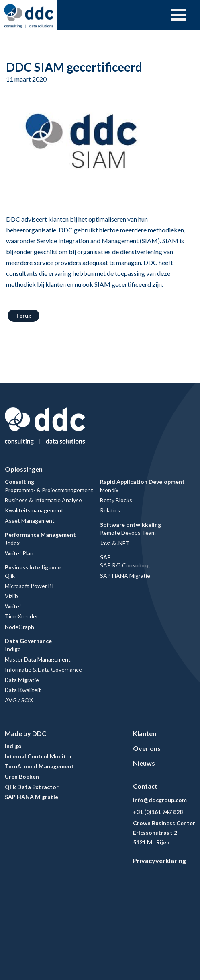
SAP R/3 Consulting (125, 565)
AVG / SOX (19, 700)
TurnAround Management (39, 766)
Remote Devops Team (128, 533)
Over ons (147, 748)
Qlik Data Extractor (32, 787)
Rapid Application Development (142, 482)
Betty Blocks (116, 500)
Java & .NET (115, 543)
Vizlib (11, 596)
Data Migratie (22, 680)
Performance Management (40, 535)
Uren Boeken (22, 776)
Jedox (12, 543)
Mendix (109, 490)
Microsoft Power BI (29, 586)
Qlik (10, 576)
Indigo (13, 649)
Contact (145, 786)
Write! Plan (19, 553)
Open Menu (178, 15)
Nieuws (144, 763)
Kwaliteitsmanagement (34, 510)
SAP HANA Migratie (125, 576)
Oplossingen (24, 469)
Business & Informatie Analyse (43, 500)
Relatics (110, 510)
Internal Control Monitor (39, 756)
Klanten (145, 733)
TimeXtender (21, 616)
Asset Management (30, 521)
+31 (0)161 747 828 (158, 812)
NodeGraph (19, 627)
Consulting (19, 482)
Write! (13, 606)
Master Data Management (38, 659)
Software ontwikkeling (131, 525)
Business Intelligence (33, 567)
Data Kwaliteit (23, 690)
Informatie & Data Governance (43, 669)
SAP (105, 557)
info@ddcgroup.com (160, 800)
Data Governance (28, 641)
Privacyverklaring (159, 860)
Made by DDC (26, 733)
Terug (23, 315)
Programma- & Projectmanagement (49, 490)
